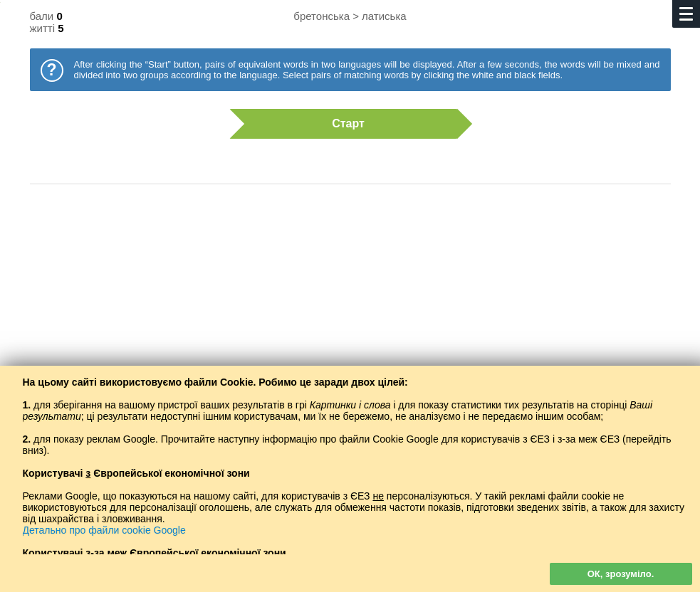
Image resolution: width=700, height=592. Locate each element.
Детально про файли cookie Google (104, 530)
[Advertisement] (350, 310)
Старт (343, 124)
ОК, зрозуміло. (621, 574)
